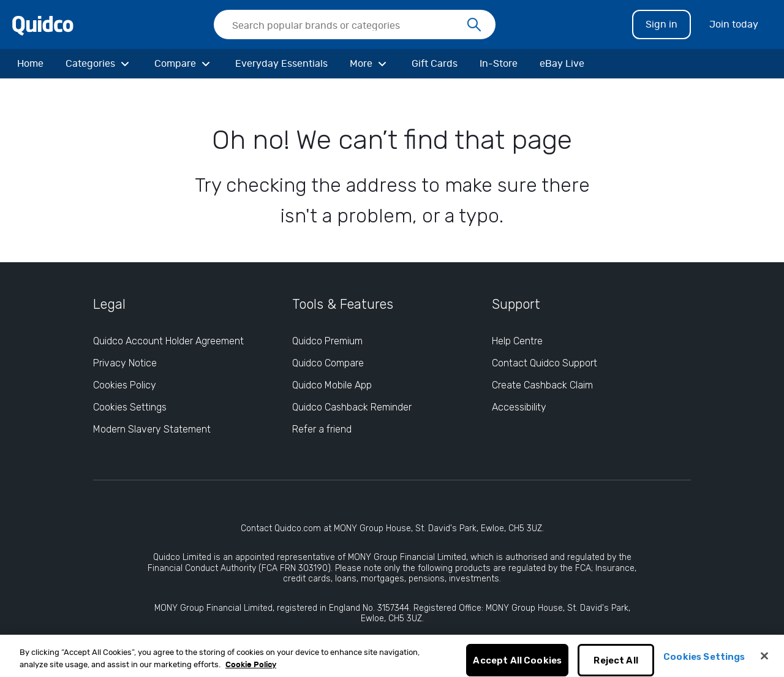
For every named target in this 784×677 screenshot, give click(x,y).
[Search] (474, 25)
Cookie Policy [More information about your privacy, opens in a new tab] (251, 669)
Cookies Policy (125, 385)
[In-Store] (499, 64)
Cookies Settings (704, 662)
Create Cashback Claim (542, 385)
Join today (734, 25)
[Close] (764, 661)
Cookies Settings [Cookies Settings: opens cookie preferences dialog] (130, 407)
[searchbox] (355, 25)
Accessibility (519, 407)
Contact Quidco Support (545, 363)
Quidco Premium (327, 341)
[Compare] (184, 64)
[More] (370, 64)
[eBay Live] (562, 64)
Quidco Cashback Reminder (352, 407)
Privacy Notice (125, 363)
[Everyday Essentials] (281, 64)
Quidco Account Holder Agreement (168, 341)
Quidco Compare (328, 363)
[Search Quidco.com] (347, 26)
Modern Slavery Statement (152, 429)
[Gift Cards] (435, 64)
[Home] (30, 64)
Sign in (661, 25)
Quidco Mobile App (332, 385)
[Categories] (99, 64)
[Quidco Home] (43, 24)
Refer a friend (322, 429)
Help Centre (517, 341)
